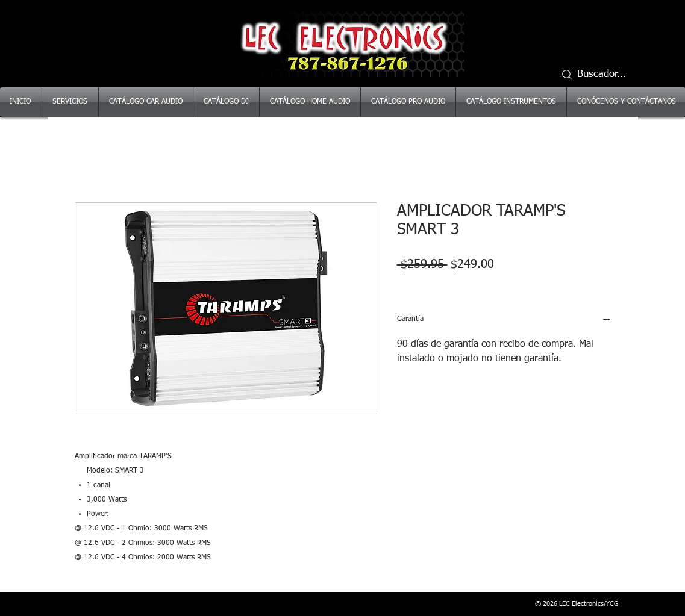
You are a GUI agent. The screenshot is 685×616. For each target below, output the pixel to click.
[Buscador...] (599, 75)
